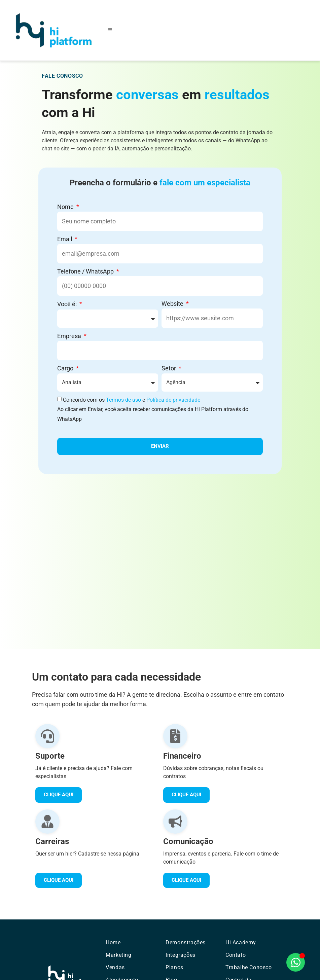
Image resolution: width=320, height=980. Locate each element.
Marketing (118, 955)
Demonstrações (186, 942)
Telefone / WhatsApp (86, 271)
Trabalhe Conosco (249, 967)
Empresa (70, 336)
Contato (236, 955)
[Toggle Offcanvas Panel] (110, 30)
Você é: (68, 304)
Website (173, 304)
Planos (174, 967)
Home (113, 942)
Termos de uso (123, 400)
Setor (169, 368)
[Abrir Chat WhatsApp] (296, 962)
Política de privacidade (173, 400)
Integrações (181, 955)
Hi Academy (241, 942)
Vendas (115, 967)
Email (65, 239)
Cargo (66, 368)
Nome (66, 207)
